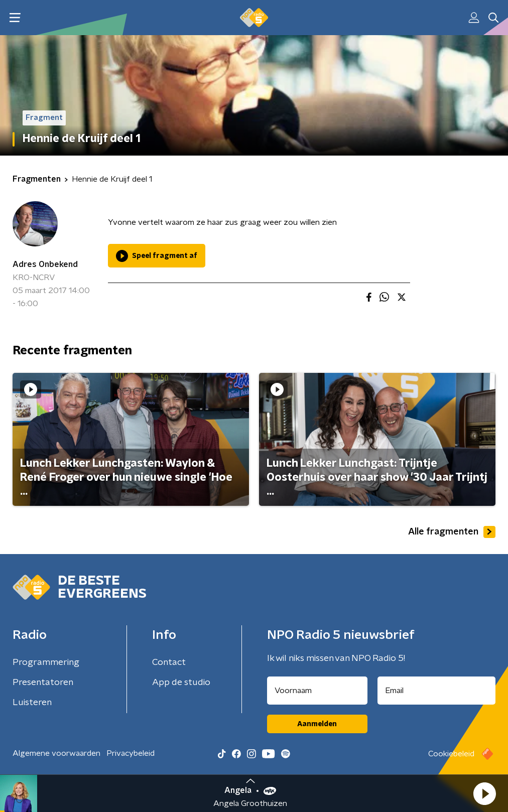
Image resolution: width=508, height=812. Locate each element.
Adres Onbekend (45, 264)
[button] (484, 793)
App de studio (181, 683)
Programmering (46, 662)
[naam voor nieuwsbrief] (317, 691)
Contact (169, 662)
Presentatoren (43, 683)
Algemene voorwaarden (56, 753)
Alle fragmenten (452, 532)
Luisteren (32, 703)
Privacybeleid (131, 753)
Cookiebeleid (451, 754)
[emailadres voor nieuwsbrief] (437, 691)
